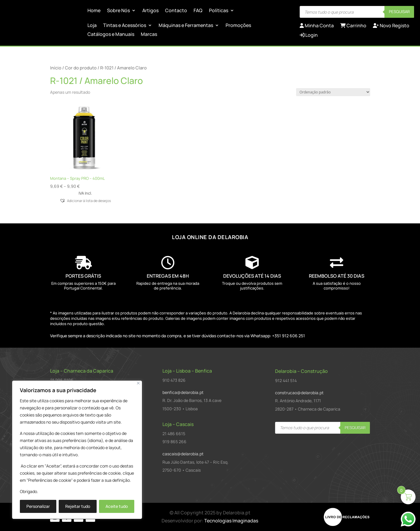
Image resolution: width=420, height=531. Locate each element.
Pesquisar (399, 12)
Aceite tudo (117, 506)
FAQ (198, 11)
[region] (77, 450)
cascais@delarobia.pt (183, 454)
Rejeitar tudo (78, 506)
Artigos (150, 11)
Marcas (149, 35)
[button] (85, 200)
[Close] (138, 383)
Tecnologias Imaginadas (231, 521)
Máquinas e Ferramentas (186, 26)
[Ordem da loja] (333, 92)
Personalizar (38, 506)
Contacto (176, 11)
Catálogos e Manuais (111, 35)
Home (94, 11)
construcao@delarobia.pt (299, 393)
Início (56, 68)
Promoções (238, 26)
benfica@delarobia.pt (183, 392)
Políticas (219, 11)
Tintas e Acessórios (125, 26)
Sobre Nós (118, 11)
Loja (92, 26)
